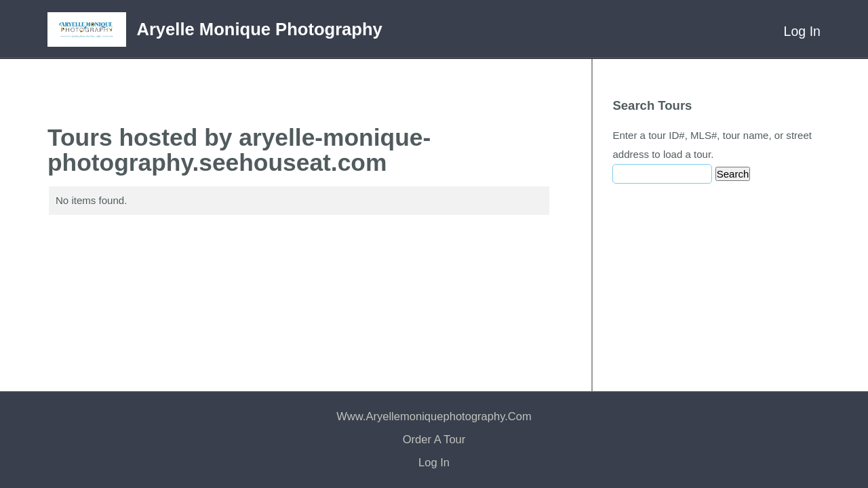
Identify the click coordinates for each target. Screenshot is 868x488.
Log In (802, 31)
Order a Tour (434, 440)
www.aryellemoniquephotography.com (434, 416)
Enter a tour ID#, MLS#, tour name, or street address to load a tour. (712, 145)
